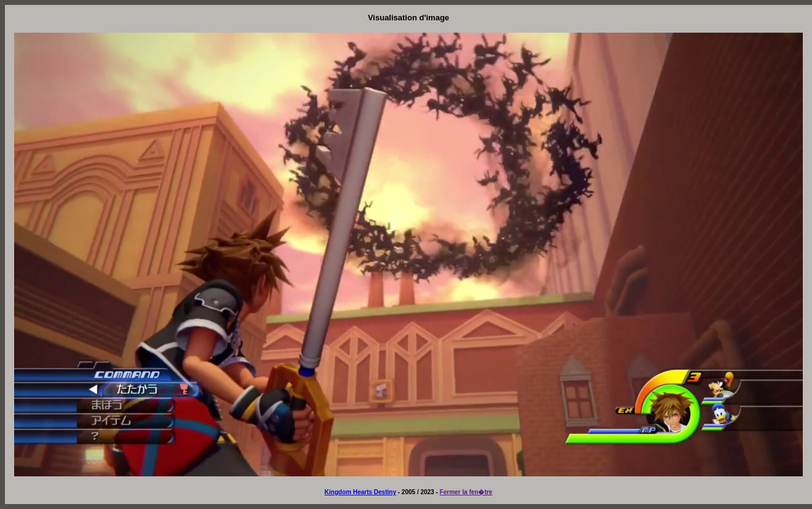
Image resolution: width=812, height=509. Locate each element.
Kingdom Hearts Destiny (360, 492)
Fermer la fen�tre (466, 492)
